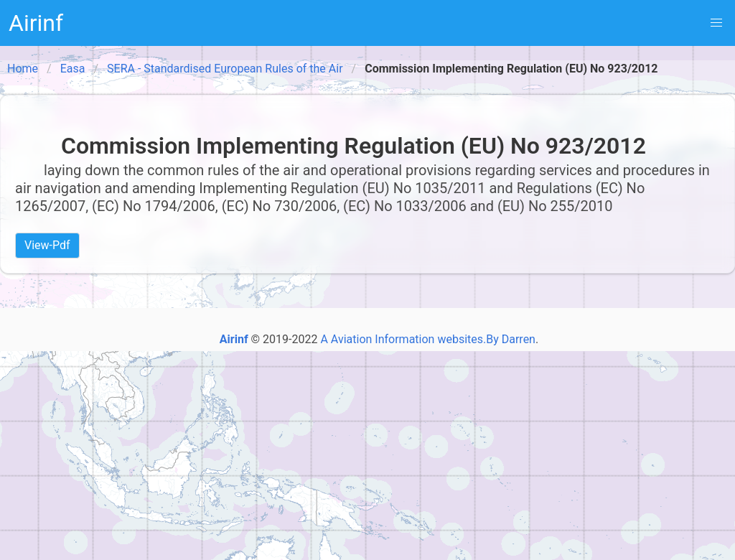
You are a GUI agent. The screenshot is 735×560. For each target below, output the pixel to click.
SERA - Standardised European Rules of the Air (225, 69)
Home (23, 69)
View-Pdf (47, 245)
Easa (73, 69)
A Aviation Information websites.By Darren (428, 339)
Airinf (36, 23)
